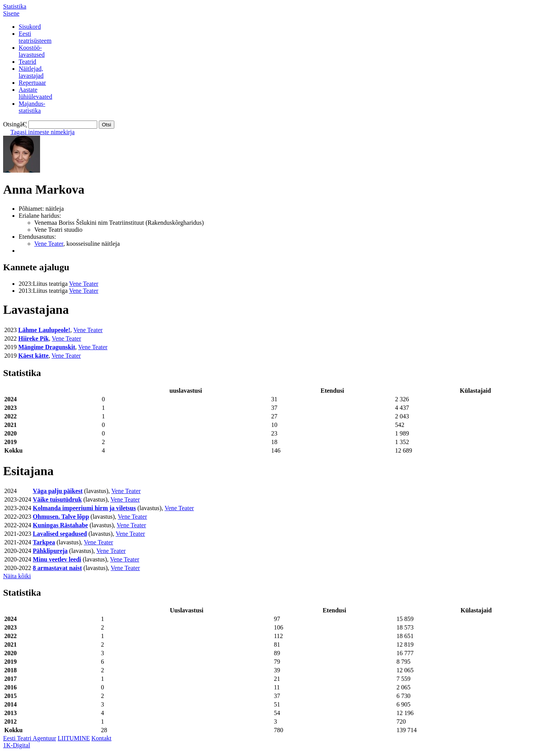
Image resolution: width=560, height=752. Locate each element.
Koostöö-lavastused (32, 51)
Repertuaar (32, 83)
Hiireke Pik (33, 338)
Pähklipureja (50, 551)
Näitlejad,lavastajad (31, 72)
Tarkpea (44, 542)
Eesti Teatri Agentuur (30, 738)
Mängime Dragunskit (47, 347)
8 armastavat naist (57, 568)
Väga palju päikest (58, 491)
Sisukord (30, 27)
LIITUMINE (74, 738)
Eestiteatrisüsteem (35, 37)
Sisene (11, 13)
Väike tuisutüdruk (57, 499)
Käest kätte (33, 356)
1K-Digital (17, 745)
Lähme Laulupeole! (44, 330)
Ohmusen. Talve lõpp (61, 517)
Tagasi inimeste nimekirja (43, 132)
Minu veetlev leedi (57, 559)
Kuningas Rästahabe (60, 525)
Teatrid (27, 62)
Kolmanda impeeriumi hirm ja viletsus (84, 508)
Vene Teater (49, 244)
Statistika (15, 6)
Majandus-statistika (32, 107)
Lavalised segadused (60, 534)
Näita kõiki (17, 576)
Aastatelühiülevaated (35, 93)
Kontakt (101, 738)
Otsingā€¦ (15, 124)
